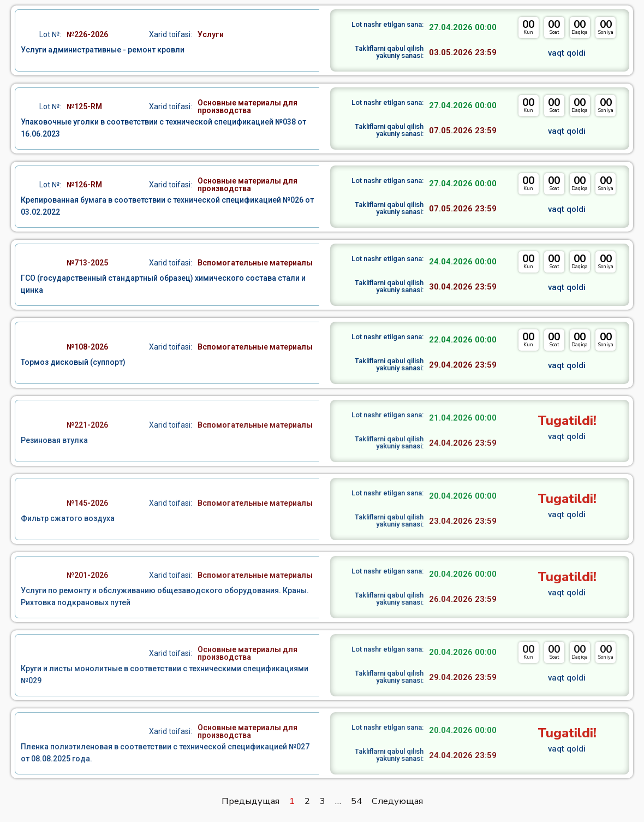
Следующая (397, 801)
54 (356, 801)
